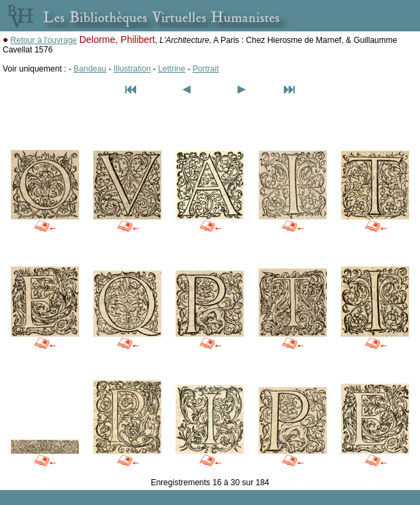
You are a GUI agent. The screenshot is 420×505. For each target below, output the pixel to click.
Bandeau (90, 69)
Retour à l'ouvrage (44, 40)
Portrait (206, 69)
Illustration (132, 69)
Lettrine (172, 69)
